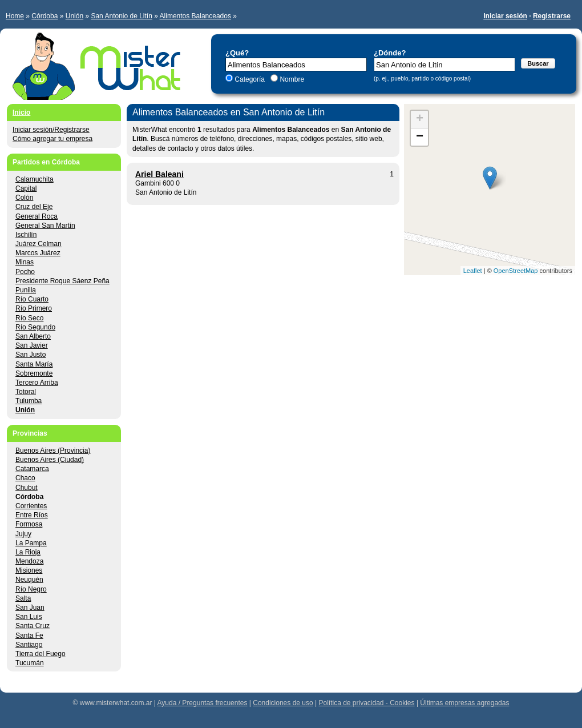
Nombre (291, 79)
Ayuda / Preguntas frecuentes (203, 703)
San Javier (32, 345)
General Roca (37, 216)
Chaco (25, 478)
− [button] (420, 137)
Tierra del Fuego (41, 654)
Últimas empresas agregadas (464, 703)
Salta (23, 598)
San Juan (30, 608)
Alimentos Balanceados (195, 16)
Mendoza (29, 561)
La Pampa (31, 543)
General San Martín (45, 226)
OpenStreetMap (516, 271)
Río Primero (34, 308)
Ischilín (26, 235)
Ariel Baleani (159, 174)
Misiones (29, 570)
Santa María (34, 364)
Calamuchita (35, 179)
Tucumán (30, 663)
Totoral (26, 392)
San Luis (29, 617)
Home (15, 16)
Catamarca (32, 469)
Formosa (29, 524)
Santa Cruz (33, 626)
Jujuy (23, 534)
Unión (74, 16)
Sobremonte (34, 373)
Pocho (25, 272)
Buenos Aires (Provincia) (53, 451)
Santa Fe (29, 636)
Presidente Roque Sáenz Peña (62, 281)
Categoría (250, 79)
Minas (25, 262)
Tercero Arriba (37, 383)
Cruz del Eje (34, 207)
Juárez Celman (39, 244)
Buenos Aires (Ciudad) (50, 460)
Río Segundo (35, 327)
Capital (26, 188)
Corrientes (31, 506)
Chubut (27, 488)
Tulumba (29, 401)
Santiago (29, 645)
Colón (24, 198)
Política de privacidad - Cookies (366, 703)
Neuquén (29, 580)
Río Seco (29, 318)
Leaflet (473, 271)
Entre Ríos (32, 515)
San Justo (31, 355)
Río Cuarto (32, 299)
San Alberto (33, 336)
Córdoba (45, 16)
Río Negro (31, 589)
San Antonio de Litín (121, 16)
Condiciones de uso (283, 703)
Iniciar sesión (505, 16)
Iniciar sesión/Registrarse (51, 130)
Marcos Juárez (38, 253)
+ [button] (420, 119)
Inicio (21, 112)
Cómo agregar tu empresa (52, 139)
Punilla (26, 290)
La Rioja (28, 552)
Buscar (538, 63)
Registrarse (552, 16)
